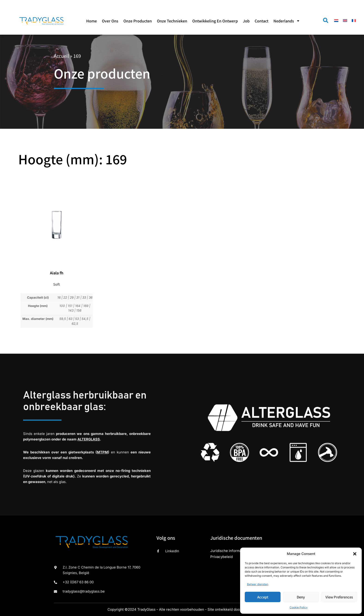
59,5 (63, 319)
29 (72, 297)
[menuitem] (287, 21)
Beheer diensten (258, 584)
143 (71, 310)
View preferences (339, 597)
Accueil (61, 56)
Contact (262, 21)
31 (78, 297)
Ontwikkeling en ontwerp (215, 21)
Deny (301, 597)
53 (77, 319)
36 (91, 297)
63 (70, 319)
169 (86, 306)
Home (92, 21)
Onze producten (138, 21)
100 (62, 306)
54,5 (85, 319)
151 (70, 306)
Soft (57, 284)
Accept (263, 597)
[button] (355, 554)
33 (84, 297)
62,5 (75, 324)
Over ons (110, 21)
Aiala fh (57, 273)
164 (78, 306)
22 (65, 297)
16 (59, 297)
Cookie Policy (299, 607)
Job (246, 21)
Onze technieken (172, 21)
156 (79, 310)
